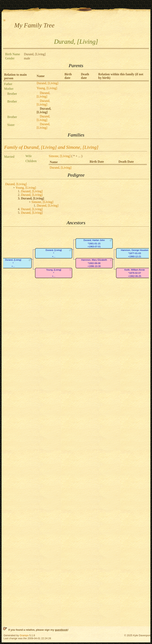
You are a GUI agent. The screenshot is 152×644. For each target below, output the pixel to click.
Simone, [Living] (60, 156)
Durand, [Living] (47, 83)
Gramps (24, 635)
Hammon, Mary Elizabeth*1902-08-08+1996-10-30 (94, 263)
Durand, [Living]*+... (54, 253)
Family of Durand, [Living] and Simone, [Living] (51, 147)
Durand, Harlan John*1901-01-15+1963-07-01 (94, 244)
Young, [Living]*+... (54, 273)
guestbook (61, 630)
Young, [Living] (47, 88)
